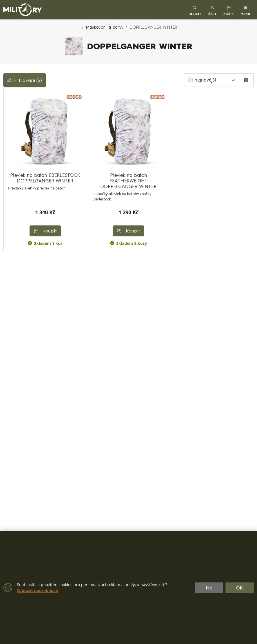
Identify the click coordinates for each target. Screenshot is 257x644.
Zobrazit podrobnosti (38, 591)
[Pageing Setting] (246, 80)
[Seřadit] (212, 80)
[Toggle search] (195, 10)
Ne (209, 588)
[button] (213, 10)
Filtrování (25, 80)
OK (240, 588)
